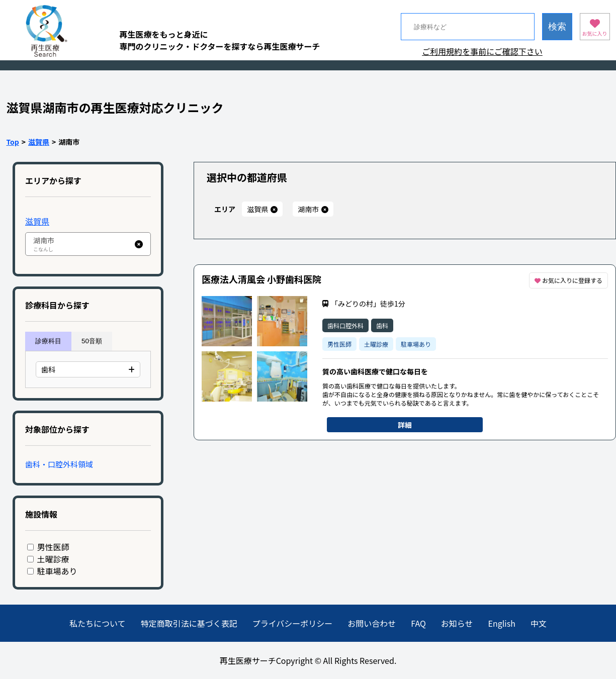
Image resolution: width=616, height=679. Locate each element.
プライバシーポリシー (293, 623)
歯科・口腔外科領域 (59, 464)
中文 (539, 623)
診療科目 (48, 341)
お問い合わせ (372, 623)
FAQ (418, 623)
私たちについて (98, 623)
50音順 (92, 341)
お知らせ (457, 623)
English (502, 623)
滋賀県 (39, 142)
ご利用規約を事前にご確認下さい (482, 51)
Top (13, 142)
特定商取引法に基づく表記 (189, 623)
